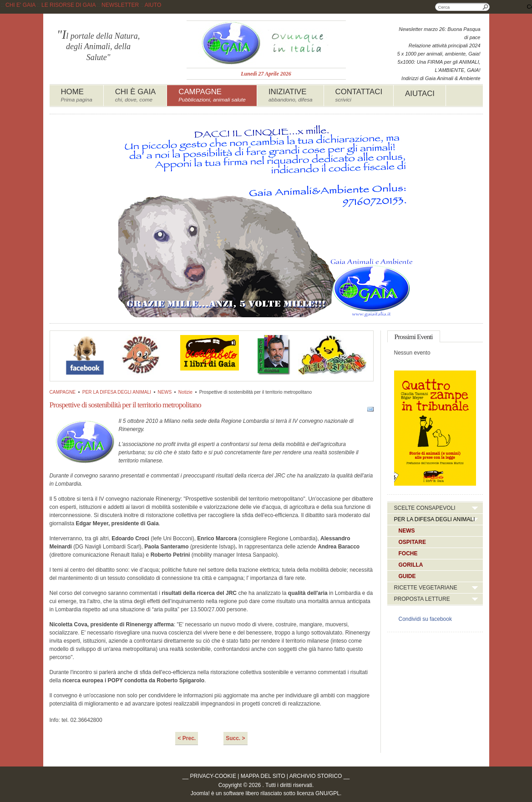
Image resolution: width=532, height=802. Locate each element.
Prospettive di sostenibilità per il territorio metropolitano (125, 405)
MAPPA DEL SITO (263, 776)
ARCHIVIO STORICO (316, 776)
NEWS (165, 392)
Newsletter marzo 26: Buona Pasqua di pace (439, 33)
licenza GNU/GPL (318, 793)
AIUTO (153, 5)
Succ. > (235, 738)
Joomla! (200, 793)
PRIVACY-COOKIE (213, 776)
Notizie (185, 392)
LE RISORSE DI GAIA (68, 5)
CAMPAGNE (63, 392)
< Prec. (187, 738)
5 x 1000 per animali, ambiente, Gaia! (439, 54)
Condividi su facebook (425, 619)
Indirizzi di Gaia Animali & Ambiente (441, 78)
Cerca (486, 7)
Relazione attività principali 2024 (445, 46)
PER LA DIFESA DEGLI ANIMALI (117, 392)
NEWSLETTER (120, 5)
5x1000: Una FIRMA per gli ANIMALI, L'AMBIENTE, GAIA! (439, 66)
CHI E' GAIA (20, 5)
